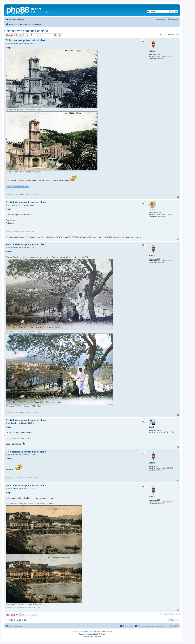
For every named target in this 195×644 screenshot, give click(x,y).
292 (159, 55)
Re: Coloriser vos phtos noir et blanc (26, 202)
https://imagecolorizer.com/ (18, 186)
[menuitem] (21, 20)
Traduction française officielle (89, 634)
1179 (159, 430)
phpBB (85, 631)
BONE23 (152, 51)
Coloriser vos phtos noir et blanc (26, 31)
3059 (159, 213)
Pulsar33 (152, 209)
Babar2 (152, 427)
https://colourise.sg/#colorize (18, 438)
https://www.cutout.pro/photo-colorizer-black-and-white (30, 504)
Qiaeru (103, 634)
